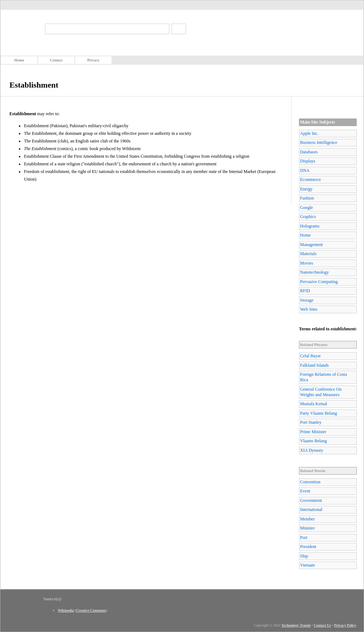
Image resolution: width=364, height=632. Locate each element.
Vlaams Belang (314, 441)
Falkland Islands (314, 365)
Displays (308, 161)
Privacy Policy (345, 625)
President (308, 547)
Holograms (310, 226)
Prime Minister (313, 432)
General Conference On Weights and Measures (321, 392)
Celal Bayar (310, 356)
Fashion (307, 198)
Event (305, 491)
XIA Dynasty (312, 450)
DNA (305, 170)
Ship (304, 556)
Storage (307, 300)
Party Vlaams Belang (319, 413)
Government (311, 500)
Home (19, 60)
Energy (306, 189)
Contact (56, 60)
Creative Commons (91, 610)
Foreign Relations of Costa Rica (323, 377)
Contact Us (323, 625)
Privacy (93, 60)
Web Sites (309, 309)
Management (312, 245)
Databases (309, 152)
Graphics (308, 217)
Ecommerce (310, 180)
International (311, 510)
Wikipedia (66, 610)
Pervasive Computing (319, 282)
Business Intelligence (319, 142)
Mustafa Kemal (314, 404)
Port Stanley (311, 422)
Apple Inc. (309, 133)
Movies (307, 263)
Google (306, 208)
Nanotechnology (314, 272)
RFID (305, 291)
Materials (308, 254)
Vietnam (308, 565)
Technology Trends (296, 625)
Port (304, 538)
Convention (310, 482)
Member (308, 519)
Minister (308, 528)
